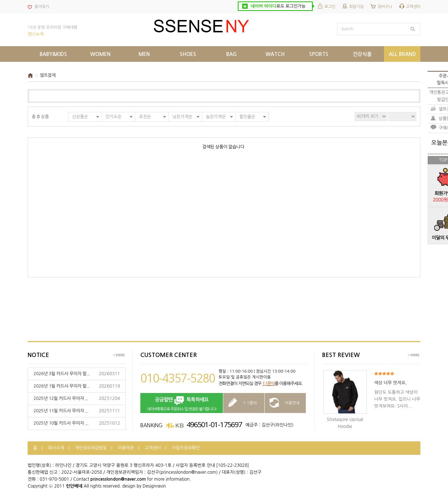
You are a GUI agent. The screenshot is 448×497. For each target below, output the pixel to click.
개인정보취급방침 (91, 448)
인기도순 (113, 117)
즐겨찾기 (42, 7)
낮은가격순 (182, 117)
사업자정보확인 (186, 448)
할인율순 (247, 117)
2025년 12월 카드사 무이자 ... (61, 398)
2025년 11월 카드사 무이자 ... (61, 411)
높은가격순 (216, 117)
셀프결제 (48, 75)
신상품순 (80, 117)
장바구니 (385, 7)
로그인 (330, 7)
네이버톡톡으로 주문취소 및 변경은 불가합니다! (182, 403)
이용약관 (126, 448)
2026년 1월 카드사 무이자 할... (62, 386)
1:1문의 (268, 384)
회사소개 (56, 448)
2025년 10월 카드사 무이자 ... (61, 423)
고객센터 (413, 7)
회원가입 (356, 7)
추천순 (145, 117)
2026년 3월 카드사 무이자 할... (62, 374)
